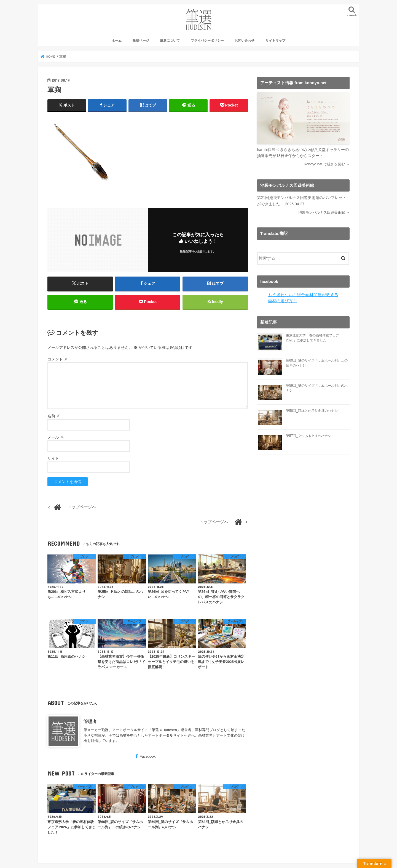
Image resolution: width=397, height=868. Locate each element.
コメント (58, 359)
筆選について (170, 41)
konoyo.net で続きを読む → (327, 164)
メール (56, 437)
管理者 (90, 721)
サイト (53, 458)
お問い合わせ (245, 41)
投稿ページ (141, 41)
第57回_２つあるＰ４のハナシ (309, 436)
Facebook (147, 756)
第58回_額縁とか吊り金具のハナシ (312, 411)
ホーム (117, 41)
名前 (54, 416)
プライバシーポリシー (207, 41)
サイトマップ (275, 41)
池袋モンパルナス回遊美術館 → (324, 212)
